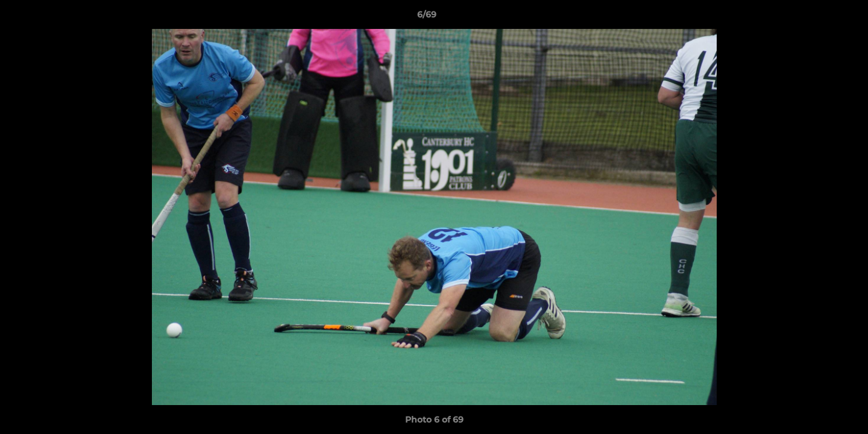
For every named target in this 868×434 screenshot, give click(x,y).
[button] (817, 17)
